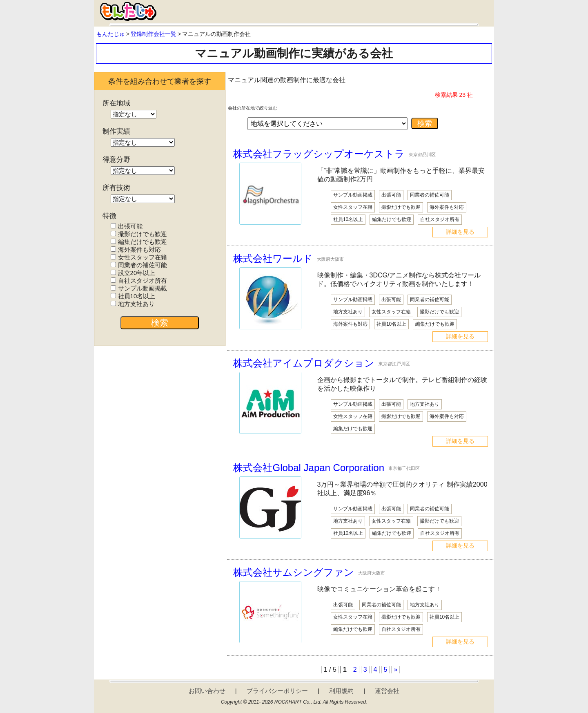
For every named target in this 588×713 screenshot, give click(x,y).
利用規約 (341, 691)
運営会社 (387, 691)
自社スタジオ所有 (139, 281)
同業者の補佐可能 (139, 265)
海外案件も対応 (136, 249)
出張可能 (126, 226)
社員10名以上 (133, 296)
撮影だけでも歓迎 (139, 234)
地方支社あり (133, 304)
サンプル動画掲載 (139, 288)
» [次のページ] (395, 669)
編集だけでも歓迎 (139, 242)
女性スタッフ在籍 (139, 257)
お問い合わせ (207, 691)
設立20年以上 (133, 273)
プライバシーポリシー (277, 691)
